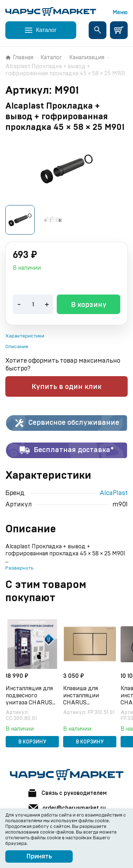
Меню (120, 12)
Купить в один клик (66, 386)
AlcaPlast (114, 492)
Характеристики (25, 335)
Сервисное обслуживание (66, 422)
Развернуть (19, 567)
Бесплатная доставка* (66, 449)
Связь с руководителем (67, 792)
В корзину (89, 304)
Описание (17, 346)
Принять (39, 857)
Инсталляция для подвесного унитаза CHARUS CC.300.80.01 (29, 695)
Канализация (87, 57)
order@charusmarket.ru (67, 807)
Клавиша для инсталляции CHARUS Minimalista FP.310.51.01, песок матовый (86, 695)
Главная (19, 57)
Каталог (51, 57)
